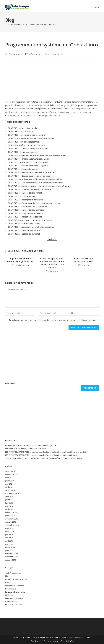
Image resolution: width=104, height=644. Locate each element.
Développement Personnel (16, 579)
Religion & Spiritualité (14, 598)
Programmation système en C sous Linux (40, 24)
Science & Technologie (14, 605)
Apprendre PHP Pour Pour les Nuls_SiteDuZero (20, 260)
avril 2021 (9, 487)
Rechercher (10, 383)
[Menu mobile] (95, 7)
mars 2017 (9, 544)
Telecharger (52, 239)
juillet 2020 (10, 500)
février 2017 (10, 547)
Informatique (35, 54)
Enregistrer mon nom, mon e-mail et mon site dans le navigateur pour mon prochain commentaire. (53, 320)
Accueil (15, 637)
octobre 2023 (11, 471)
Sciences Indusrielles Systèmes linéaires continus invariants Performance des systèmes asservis (44, 458)
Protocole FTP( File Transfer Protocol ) (84, 260)
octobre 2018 (11, 522)
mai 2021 (9, 484)
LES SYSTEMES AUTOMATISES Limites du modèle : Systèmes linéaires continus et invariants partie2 (45, 452)
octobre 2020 (11, 490)
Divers (8, 582)
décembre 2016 (12, 554)
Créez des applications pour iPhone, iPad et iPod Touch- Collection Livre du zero (52, 263)
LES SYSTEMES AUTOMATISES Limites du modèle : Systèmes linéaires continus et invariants (42, 455)
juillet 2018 (10, 531)
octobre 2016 (11, 560)
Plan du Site (31, 637)
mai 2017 (9, 538)
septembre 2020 (12, 493)
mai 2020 (9, 506)
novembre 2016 (12, 557)
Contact (89, 637)
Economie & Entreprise (14, 586)
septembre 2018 (12, 525)
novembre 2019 (12, 512)
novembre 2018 (12, 519)
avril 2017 (9, 541)
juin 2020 (9, 503)
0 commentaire (55, 54)
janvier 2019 (10, 516)
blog (7, 576)
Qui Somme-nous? (76, 637)
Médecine (9, 595)
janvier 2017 (10, 550)
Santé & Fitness (11, 601)
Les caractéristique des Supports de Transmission (25, 449)
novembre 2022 (12, 474)
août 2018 (9, 528)
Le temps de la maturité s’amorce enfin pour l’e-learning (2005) (31, 446)
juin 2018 (9, 535)
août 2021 (9, 478)
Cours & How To (67, 641)
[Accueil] (6, 24)
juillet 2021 (10, 481)
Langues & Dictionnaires (15, 592)
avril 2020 (9, 509)
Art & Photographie (13, 573)
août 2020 (9, 497)
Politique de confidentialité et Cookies (52, 637)
